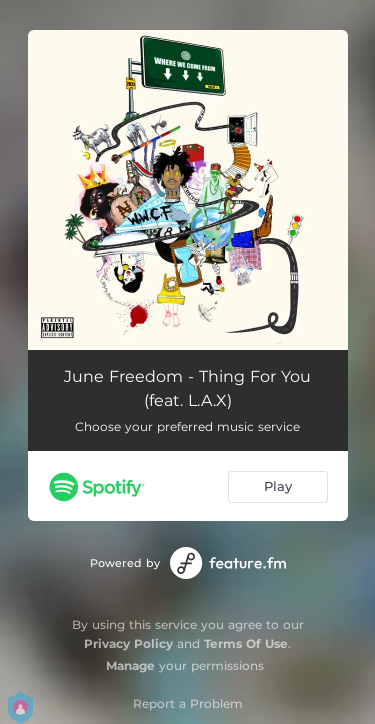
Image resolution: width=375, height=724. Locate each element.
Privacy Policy (128, 643)
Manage (130, 665)
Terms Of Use (246, 643)
